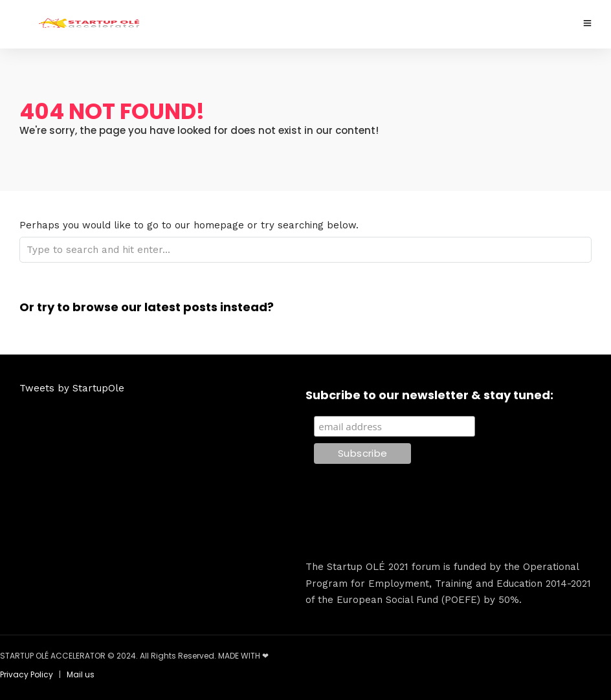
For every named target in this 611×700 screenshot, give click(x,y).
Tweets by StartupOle (72, 388)
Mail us (81, 674)
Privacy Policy (27, 674)
